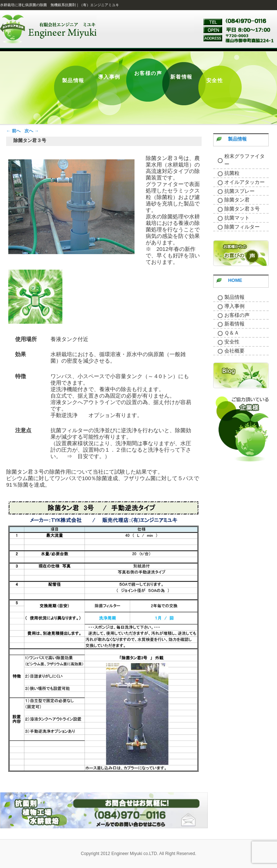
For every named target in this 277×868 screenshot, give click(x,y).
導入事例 (234, 306)
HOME (235, 280)
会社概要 (234, 351)
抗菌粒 (232, 173)
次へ (32, 131)
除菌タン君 (237, 200)
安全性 (232, 342)
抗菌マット (237, 218)
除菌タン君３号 (242, 209)
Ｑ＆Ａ (232, 333)
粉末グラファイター (245, 160)
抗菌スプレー (239, 191)
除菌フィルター (242, 227)
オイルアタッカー (245, 182)
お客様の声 (237, 315)
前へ (13, 131)
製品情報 (237, 139)
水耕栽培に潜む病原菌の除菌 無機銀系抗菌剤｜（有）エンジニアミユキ (60, 5)
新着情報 (234, 324)
